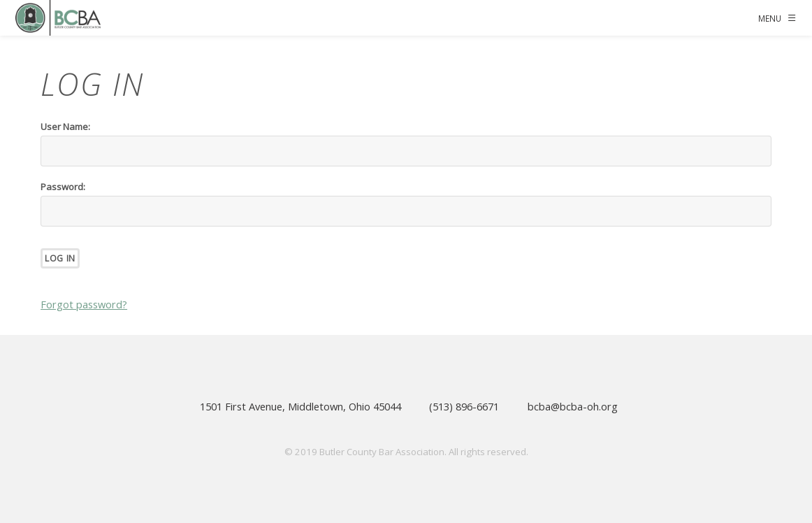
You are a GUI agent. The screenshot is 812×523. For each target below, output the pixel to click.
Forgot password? (84, 304)
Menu (770, 18)
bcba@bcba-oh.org (573, 406)
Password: (63, 187)
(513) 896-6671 (464, 406)
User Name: (65, 127)
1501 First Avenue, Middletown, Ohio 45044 (300, 406)
